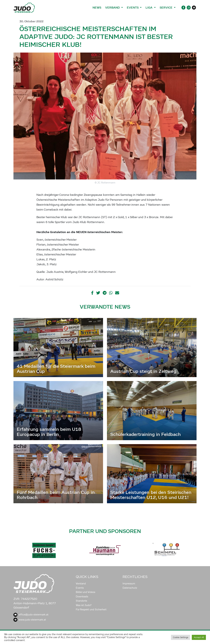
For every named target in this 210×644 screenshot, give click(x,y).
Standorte (81, 601)
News (97, 8)
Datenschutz (130, 588)
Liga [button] (149, 8)
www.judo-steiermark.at (30, 620)
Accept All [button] (199, 637)
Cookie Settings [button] (181, 637)
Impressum (129, 584)
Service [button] (166, 8)
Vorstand (81, 584)
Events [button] (133, 8)
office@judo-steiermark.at (31, 615)
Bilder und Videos (85, 592)
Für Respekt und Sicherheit (91, 610)
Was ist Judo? (84, 605)
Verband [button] (113, 8)
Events (80, 588)
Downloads (82, 597)
